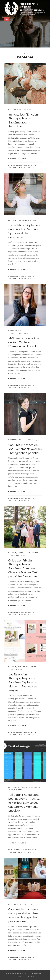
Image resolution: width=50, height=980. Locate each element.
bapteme (12, 110)
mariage (21, 667)
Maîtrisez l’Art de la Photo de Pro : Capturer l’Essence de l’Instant (25, 342)
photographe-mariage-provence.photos (32, 7)
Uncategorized (16, 331)
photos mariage (34, 787)
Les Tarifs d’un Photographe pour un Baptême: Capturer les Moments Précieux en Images (23, 682)
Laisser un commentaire (22, 168)
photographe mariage (28, 553)
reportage (31, 667)
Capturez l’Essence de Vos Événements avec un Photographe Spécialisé (25, 449)
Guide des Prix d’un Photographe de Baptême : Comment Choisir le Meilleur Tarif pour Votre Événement (23, 568)
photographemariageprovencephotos (22, 165)
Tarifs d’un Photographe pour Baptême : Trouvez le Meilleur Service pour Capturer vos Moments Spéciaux (24, 803)
